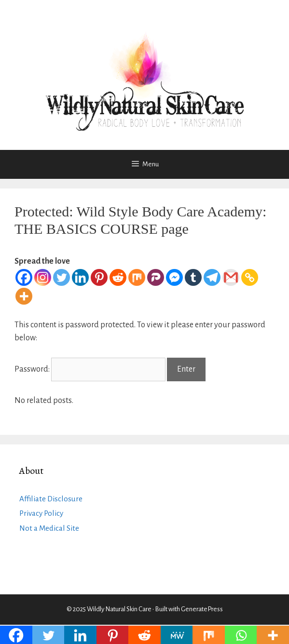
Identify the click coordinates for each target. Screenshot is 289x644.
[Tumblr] (193, 277)
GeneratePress (202, 609)
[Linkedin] (80, 277)
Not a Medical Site (49, 528)
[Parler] (156, 277)
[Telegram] (212, 277)
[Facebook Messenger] (174, 277)
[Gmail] (231, 277)
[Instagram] (43, 277)
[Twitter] (62, 277)
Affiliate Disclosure (51, 499)
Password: (90, 369)
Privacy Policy (41, 513)
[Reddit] (118, 277)
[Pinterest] (99, 277)
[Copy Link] (250, 277)
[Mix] (137, 277)
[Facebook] (24, 277)
